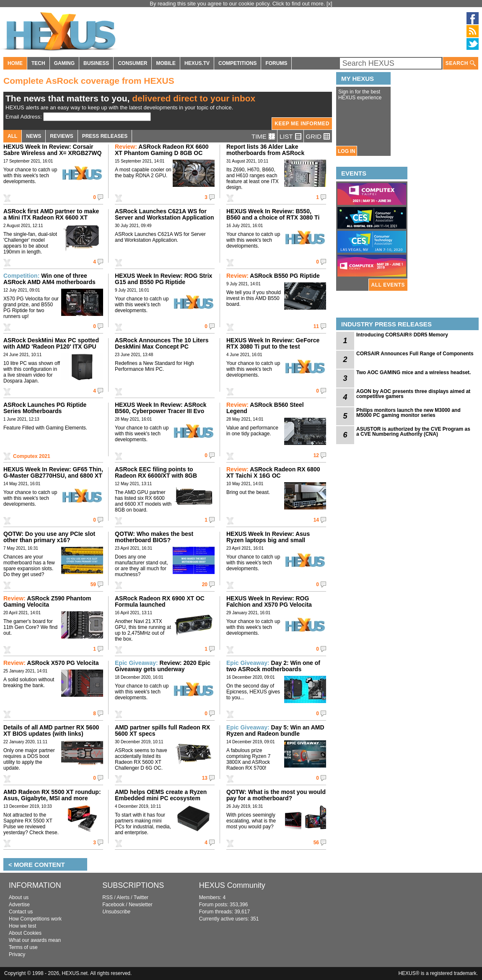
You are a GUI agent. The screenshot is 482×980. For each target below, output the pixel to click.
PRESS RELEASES (105, 136)
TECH (38, 63)
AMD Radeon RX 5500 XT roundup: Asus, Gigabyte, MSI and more (52, 795)
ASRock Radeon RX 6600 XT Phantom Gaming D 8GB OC (162, 150)
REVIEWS (61, 136)
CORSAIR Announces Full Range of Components (415, 354)
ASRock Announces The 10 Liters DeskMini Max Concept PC (162, 343)
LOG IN (346, 151)
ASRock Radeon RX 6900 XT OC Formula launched (160, 601)
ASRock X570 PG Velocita (51, 663)
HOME (15, 63)
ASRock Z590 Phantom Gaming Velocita (47, 601)
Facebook (113, 905)
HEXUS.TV (197, 63)
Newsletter (141, 905)
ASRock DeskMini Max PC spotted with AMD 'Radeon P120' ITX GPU (51, 343)
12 (316, 455)
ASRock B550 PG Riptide (273, 276)
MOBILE (166, 63)
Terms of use (23, 947)
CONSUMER (132, 63)
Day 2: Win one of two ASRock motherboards (273, 666)
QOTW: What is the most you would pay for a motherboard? (276, 795)
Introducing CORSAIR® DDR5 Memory (402, 335)
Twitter (141, 897)
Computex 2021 (32, 456)
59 (93, 584)
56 (316, 843)
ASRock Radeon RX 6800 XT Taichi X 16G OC (273, 472)
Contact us (21, 912)
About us (19, 897)
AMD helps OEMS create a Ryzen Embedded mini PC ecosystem (161, 795)
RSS (108, 897)
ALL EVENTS (388, 285)
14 (316, 520)
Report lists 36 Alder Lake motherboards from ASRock (265, 150)
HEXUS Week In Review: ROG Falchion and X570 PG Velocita (269, 601)
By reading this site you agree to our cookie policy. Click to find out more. (238, 4)
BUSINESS (96, 63)
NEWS (34, 136)
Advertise (19, 905)
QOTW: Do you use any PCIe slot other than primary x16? (49, 537)
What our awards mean (35, 940)
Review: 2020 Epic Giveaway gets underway (163, 666)
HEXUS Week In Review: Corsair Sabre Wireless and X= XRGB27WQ (52, 150)
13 (205, 778)
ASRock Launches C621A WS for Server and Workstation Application (165, 214)
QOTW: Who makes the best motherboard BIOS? (154, 537)
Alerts (123, 897)
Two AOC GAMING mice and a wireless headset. (413, 372)
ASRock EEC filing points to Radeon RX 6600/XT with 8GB (156, 472)
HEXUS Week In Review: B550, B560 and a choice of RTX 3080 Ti (273, 214)
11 (316, 326)
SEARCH (461, 63)
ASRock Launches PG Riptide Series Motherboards (45, 408)
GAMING (64, 63)
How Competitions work (35, 919)
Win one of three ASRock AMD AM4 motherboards (49, 279)
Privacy (17, 954)
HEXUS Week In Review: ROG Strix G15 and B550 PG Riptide (163, 279)
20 (205, 584)
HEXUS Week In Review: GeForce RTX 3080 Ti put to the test (273, 343)
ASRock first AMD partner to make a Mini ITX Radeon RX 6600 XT (51, 214)
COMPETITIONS (237, 63)
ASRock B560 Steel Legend (265, 408)
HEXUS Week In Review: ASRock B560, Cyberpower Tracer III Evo (161, 408)
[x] (329, 4)
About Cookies (25, 933)
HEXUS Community (232, 885)
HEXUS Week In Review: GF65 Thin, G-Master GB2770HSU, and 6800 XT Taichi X (53, 476)
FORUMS (276, 63)
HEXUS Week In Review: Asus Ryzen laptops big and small (268, 537)
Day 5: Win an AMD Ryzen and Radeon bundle (275, 730)
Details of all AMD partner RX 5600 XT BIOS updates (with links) (51, 730)
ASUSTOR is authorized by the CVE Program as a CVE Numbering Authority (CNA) (413, 432)
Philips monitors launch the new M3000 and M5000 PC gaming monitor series (408, 413)
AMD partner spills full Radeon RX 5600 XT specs (162, 730)
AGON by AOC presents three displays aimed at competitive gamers (413, 394)
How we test (22, 926)
